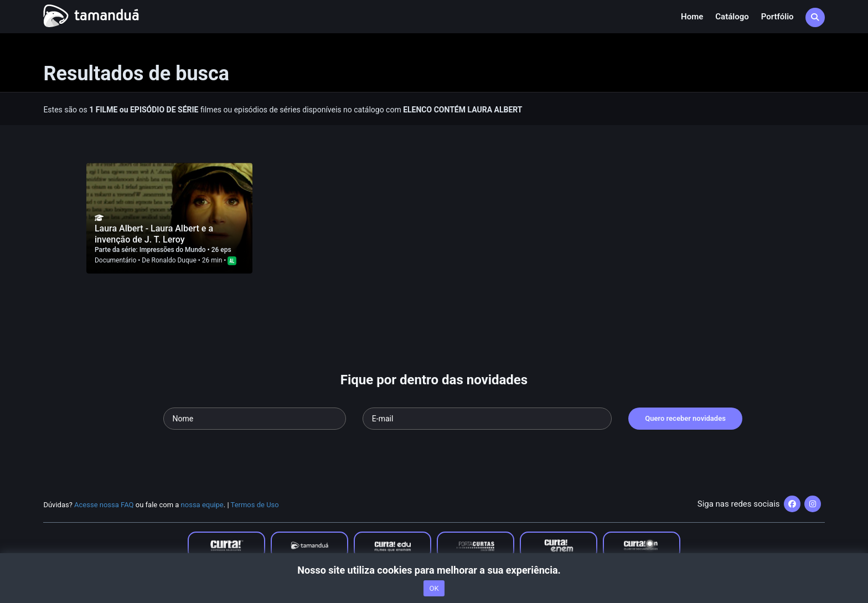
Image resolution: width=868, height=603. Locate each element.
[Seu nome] (255, 419)
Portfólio (777, 17)
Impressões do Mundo (174, 250)
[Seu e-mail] (487, 419)
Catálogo (732, 17)
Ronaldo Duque (174, 260)
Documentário (115, 260)
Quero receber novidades (685, 418)
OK (434, 588)
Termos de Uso (255, 505)
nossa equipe (202, 505)
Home (692, 17)
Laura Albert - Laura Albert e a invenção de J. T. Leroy (154, 234)
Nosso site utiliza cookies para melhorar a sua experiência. (434, 570)
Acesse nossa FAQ (104, 505)
